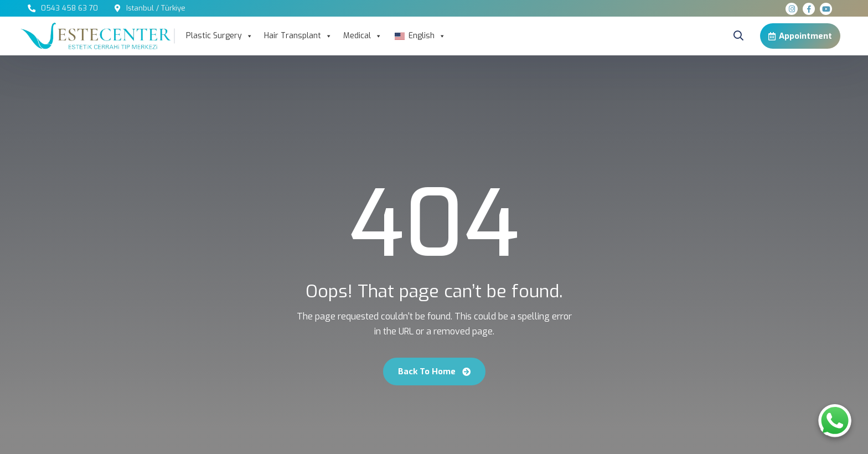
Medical (363, 36)
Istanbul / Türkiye (156, 8)
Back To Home (434, 372)
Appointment (800, 36)
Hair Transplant (298, 36)
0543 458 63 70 (69, 8)
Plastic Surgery (219, 36)
